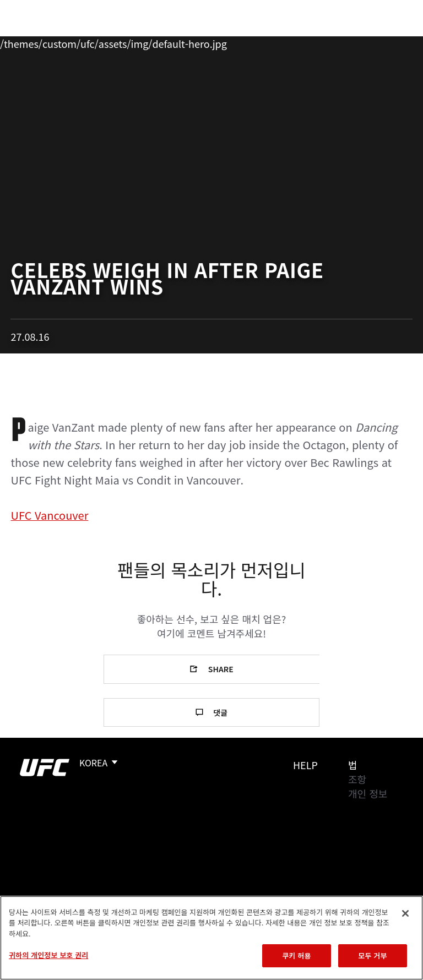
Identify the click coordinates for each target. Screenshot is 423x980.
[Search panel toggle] (387, 42)
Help (305, 765)
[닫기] (405, 913)
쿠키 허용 (296, 955)
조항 (357, 779)
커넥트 (230, 42)
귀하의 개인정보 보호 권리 (48, 955)
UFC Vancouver (49, 515)
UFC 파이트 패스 (294, 42)
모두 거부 (372, 955)
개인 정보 (368, 793)
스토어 (359, 42)
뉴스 (162, 42)
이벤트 (32, 42)
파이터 (121, 42)
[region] (211, 938)
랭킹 (74, 42)
